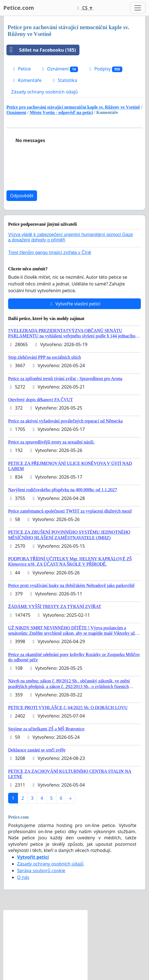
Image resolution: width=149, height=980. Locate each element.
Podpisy (105, 69)
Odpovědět (22, 196)
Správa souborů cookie (41, 871)
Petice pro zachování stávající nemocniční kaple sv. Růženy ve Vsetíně (73, 107)
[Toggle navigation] (138, 8)
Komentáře (26, 80)
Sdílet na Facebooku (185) (41, 50)
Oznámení (59, 69)
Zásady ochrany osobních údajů (44, 92)
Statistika (64, 80)
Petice (21, 69)
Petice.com (19, 8)
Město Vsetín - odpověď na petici (61, 112)
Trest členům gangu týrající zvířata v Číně (50, 253)
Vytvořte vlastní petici (74, 304)
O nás (23, 877)
